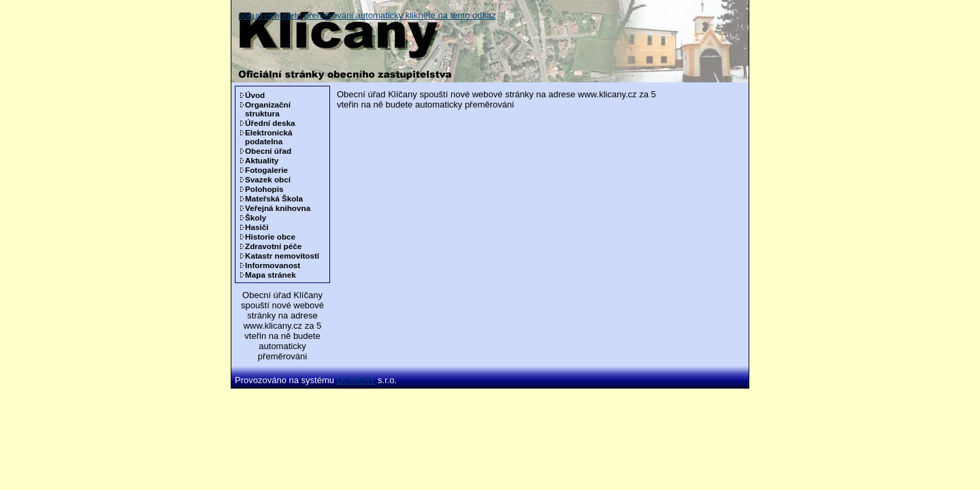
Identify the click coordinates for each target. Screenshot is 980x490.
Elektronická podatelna (269, 137)
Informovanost (273, 265)
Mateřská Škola (274, 198)
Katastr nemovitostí (282, 256)
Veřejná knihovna (278, 208)
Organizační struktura (268, 109)
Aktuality (262, 160)
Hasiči (257, 227)
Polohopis (264, 189)
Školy (256, 217)
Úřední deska (270, 123)
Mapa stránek (271, 275)
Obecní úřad (268, 151)
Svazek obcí (268, 179)
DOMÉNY (356, 380)
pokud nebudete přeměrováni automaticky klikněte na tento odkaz (367, 15)
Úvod (255, 95)
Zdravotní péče (273, 246)
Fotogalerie (266, 170)
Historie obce (270, 236)
